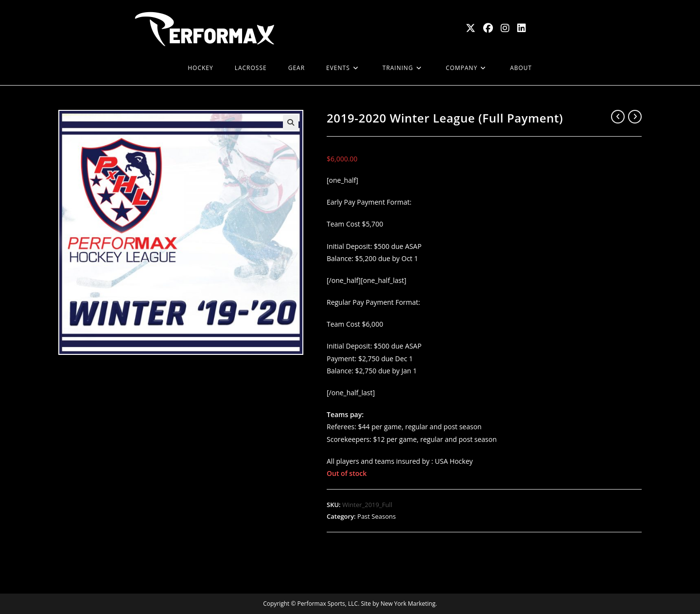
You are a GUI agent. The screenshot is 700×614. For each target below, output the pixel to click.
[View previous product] (618, 117)
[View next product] (635, 117)
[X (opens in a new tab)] (471, 28)
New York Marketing (408, 604)
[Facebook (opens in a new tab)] (488, 28)
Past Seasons (376, 516)
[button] (291, 123)
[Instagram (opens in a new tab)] (505, 28)
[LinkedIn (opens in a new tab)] (522, 28)
